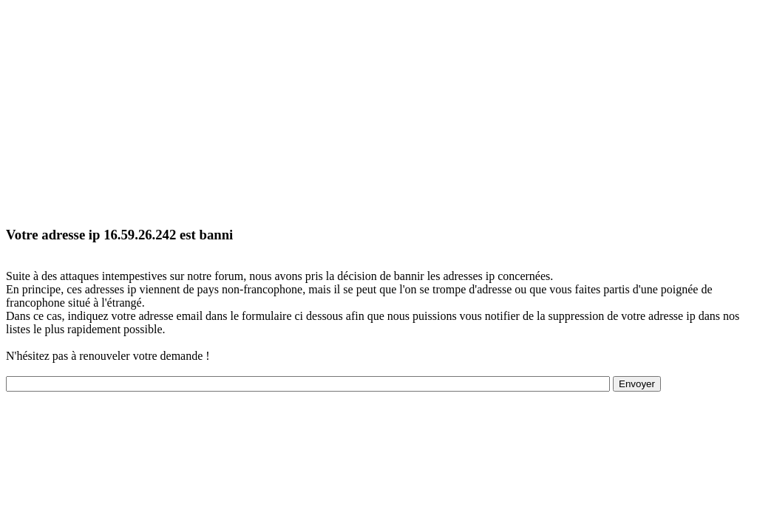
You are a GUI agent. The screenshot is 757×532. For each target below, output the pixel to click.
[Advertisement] (378, 109)
